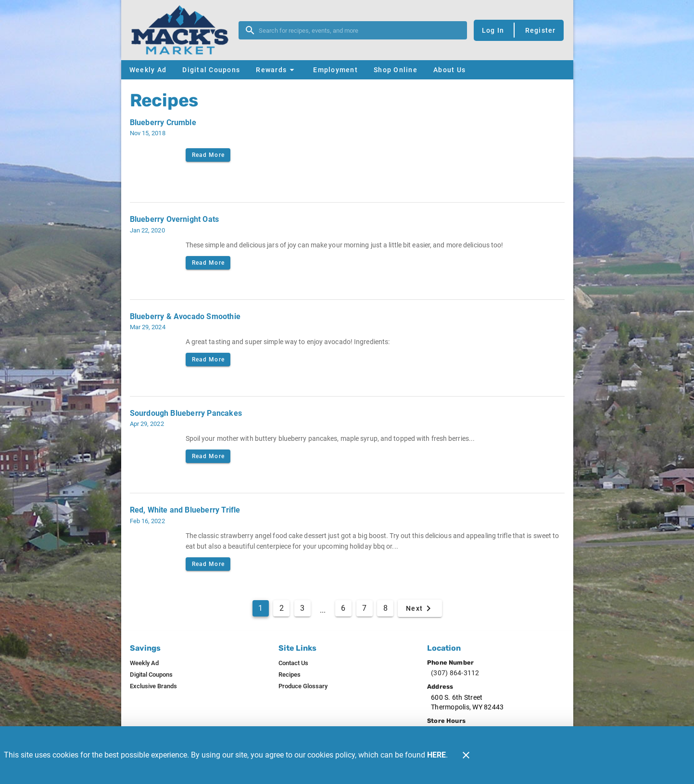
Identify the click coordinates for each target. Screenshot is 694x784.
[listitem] (144, 663)
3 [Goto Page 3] (302, 608)
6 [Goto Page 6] (343, 608)
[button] (276, 70)
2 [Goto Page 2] (282, 608)
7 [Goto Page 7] (364, 608)
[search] (360, 30)
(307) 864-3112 (455, 673)
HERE (436, 755)
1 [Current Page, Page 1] (260, 608)
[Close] (466, 755)
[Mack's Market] (183, 30)
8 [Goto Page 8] (385, 608)
